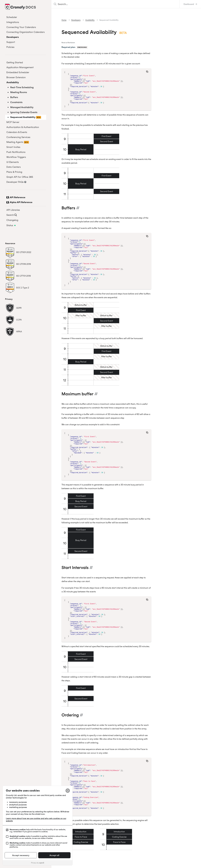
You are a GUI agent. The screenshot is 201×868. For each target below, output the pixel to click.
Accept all (54, 855)
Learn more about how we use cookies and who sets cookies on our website (36, 820)
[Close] (68, 791)
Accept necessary (21, 855)
